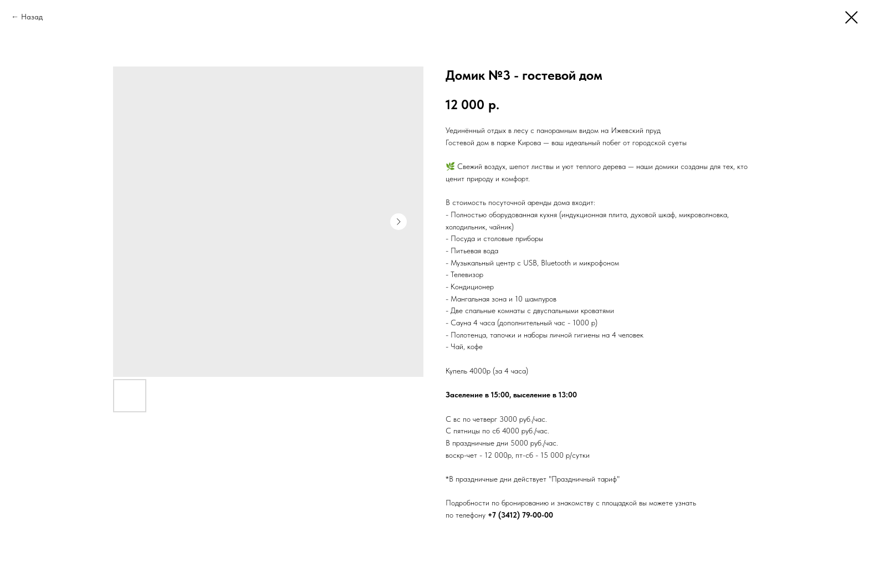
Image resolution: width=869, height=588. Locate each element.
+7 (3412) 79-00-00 (520, 515)
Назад (32, 17)
